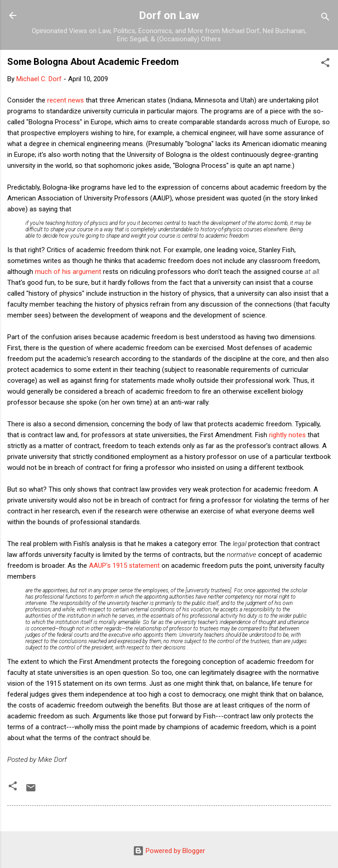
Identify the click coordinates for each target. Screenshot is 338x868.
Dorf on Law (169, 15)
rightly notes (287, 435)
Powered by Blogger (169, 851)
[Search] (325, 18)
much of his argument (68, 272)
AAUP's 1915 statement (124, 566)
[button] (325, 64)
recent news (66, 100)
